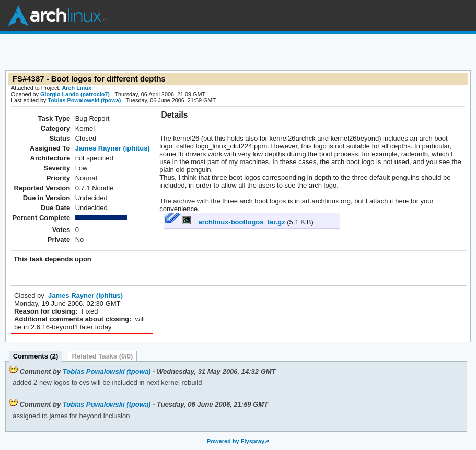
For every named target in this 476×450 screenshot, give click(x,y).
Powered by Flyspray (236, 441)
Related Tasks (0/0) (103, 356)
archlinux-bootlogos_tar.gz (235, 222)
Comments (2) (36, 356)
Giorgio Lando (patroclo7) (75, 94)
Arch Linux (57, 16)
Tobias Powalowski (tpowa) (84, 100)
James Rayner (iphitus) (113, 148)
